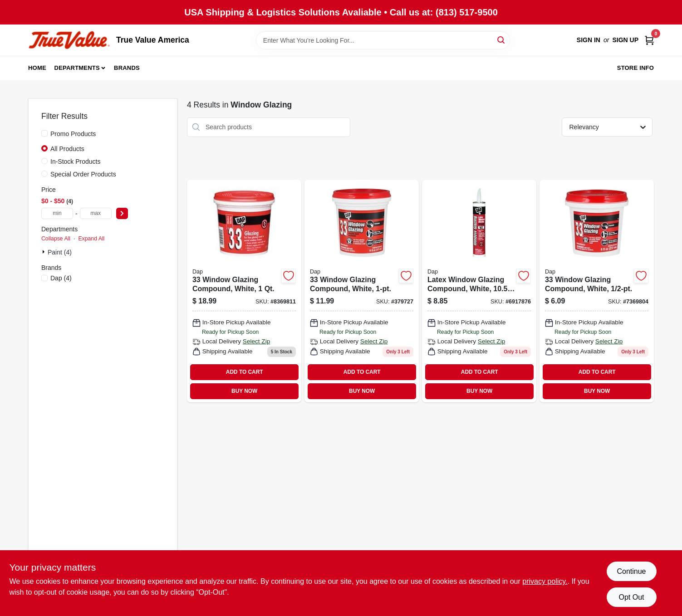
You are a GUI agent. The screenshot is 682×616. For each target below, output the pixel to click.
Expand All (91, 239)
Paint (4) (60, 252)
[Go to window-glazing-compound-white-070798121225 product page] (244, 291)
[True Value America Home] (69, 40)
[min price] (57, 213)
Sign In (589, 40)
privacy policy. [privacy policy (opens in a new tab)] (545, 581)
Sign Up (625, 40)
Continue (631, 571)
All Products (67, 149)
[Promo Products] (44, 133)
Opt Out (631, 597)
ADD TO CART (245, 372)
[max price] (96, 213)
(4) (61, 278)
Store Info (635, 68)
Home (37, 68)
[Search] (502, 40)
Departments (77, 68)
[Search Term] (383, 40)
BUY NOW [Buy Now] (244, 391)
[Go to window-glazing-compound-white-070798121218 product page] (362, 291)
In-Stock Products (76, 161)
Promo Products (73, 134)
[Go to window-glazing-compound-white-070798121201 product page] (597, 291)
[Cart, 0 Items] (649, 40)
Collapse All (56, 239)
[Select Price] (122, 213)
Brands (127, 68)
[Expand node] (44, 252)
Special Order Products (83, 174)
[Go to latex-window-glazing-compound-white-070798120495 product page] (479, 291)
